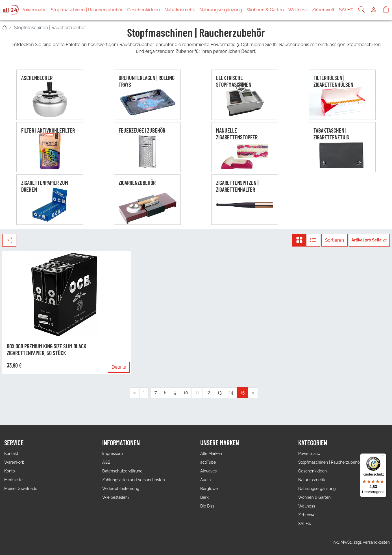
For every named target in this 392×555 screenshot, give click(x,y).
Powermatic (34, 10)
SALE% (346, 10)
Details (119, 367)
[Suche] (361, 10)
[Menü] (383, 457)
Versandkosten (376, 542)
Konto (10, 471)
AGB (106, 462)
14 (231, 393)
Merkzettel (14, 480)
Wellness (298, 10)
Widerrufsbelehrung (121, 489)
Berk (204, 497)
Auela (205, 480)
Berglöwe (209, 489)
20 (369, 240)
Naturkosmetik (180, 10)
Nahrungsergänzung (221, 10)
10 (186, 393)
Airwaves (208, 471)
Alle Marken (211, 453)
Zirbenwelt (323, 10)
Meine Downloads (21, 489)
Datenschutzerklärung (122, 471)
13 (220, 393)
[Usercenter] (374, 10)
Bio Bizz (207, 506)
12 (208, 393)
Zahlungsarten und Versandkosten (134, 480)
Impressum (113, 453)
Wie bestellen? (116, 497)
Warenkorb (14, 462)
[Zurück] (135, 393)
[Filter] (9, 240)
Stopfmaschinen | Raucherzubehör (87, 10)
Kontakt (11, 453)
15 (243, 393)
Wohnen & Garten (265, 10)
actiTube (208, 462)
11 (197, 393)
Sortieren (335, 240)
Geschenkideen (144, 10)
